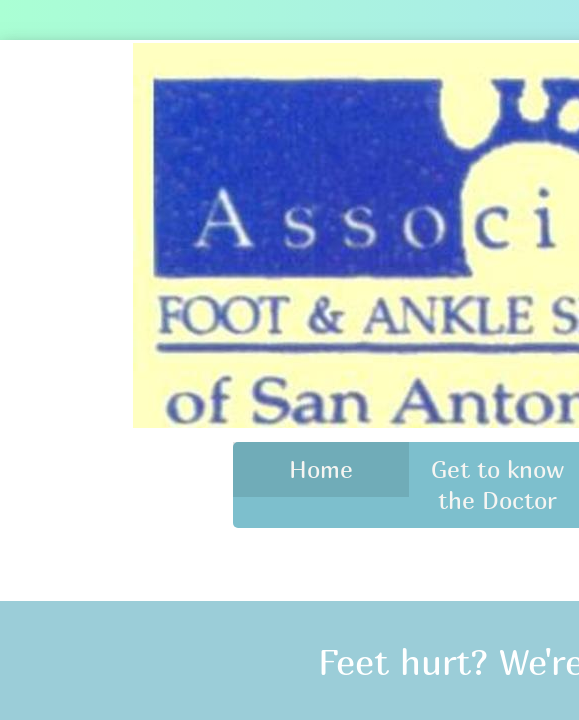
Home (321, 469)
